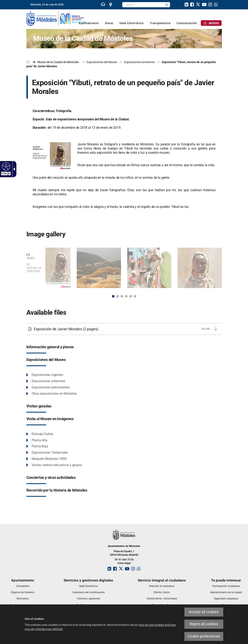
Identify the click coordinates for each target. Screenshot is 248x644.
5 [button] (131, 296)
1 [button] (113, 296)
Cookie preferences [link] (204, 636)
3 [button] (122, 296)
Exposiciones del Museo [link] (102, 62)
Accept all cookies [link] (204, 612)
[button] (167, 5)
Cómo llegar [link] (124, 563)
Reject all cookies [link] (204, 624)
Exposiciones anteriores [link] (139, 62)
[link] (6, 166)
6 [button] (135, 296)
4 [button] (126, 296)
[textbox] (143, 5)
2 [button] (118, 296)
